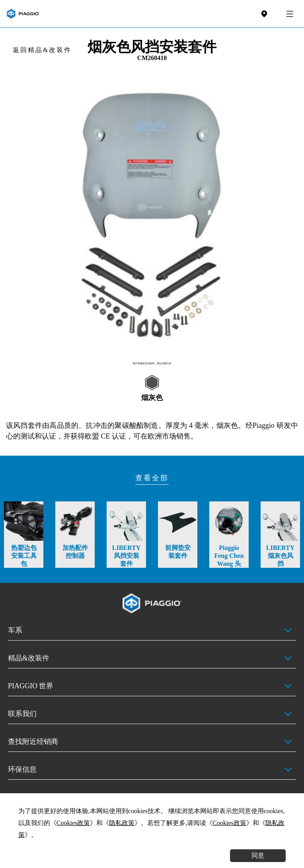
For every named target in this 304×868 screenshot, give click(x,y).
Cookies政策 (73, 823)
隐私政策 (122, 823)
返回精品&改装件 (42, 50)
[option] (152, 216)
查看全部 (152, 478)
